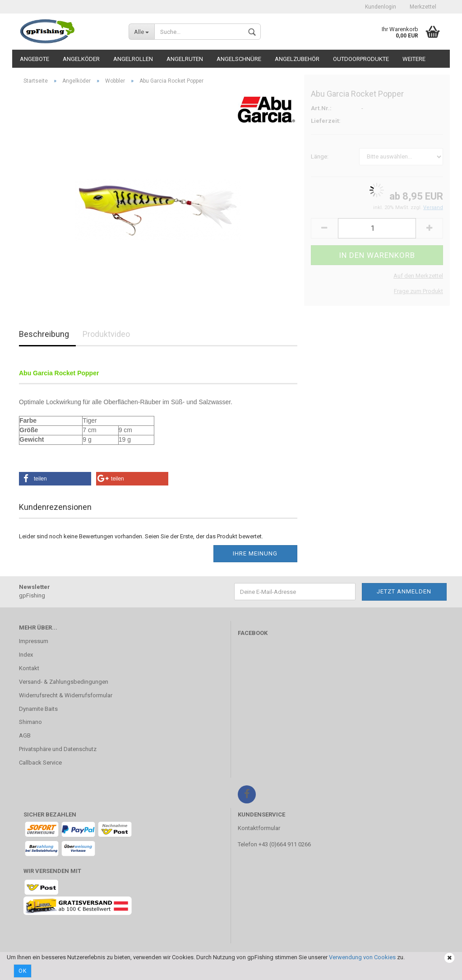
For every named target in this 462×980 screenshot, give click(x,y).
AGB (25, 735)
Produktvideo (106, 334)
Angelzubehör (297, 59)
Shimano (30, 722)
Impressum (34, 641)
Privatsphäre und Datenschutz (58, 749)
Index (26, 655)
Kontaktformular (259, 828)
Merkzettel (423, 7)
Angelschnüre (239, 59)
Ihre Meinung (255, 553)
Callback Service (40, 763)
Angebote (35, 59)
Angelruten (185, 59)
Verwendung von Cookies (362, 957)
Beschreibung (44, 334)
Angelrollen (133, 59)
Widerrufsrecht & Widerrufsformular (66, 695)
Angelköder (81, 59)
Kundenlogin (381, 7)
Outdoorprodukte (361, 59)
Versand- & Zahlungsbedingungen (64, 682)
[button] (55, 479)
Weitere (414, 59)
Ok (23, 971)
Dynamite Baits (38, 709)
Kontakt (29, 668)
